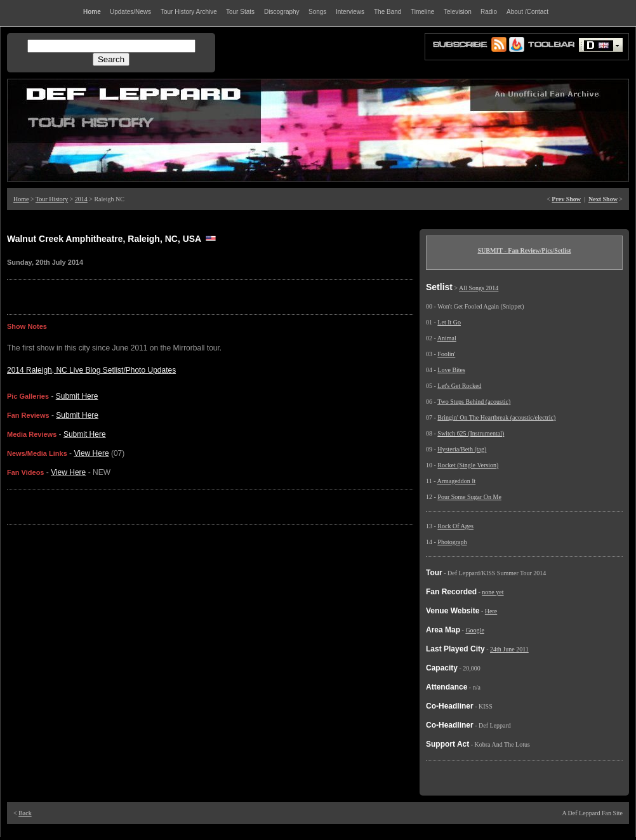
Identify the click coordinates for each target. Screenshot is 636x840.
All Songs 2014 (479, 288)
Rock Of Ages (455, 526)
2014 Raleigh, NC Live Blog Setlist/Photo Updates (91, 370)
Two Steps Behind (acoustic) (474, 402)
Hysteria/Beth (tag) (462, 449)
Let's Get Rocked (459, 386)
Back (25, 813)
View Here (91, 453)
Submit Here (77, 396)
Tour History (52, 199)
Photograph (452, 542)
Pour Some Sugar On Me (469, 497)
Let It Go (449, 322)
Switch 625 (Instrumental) (471, 433)
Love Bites (451, 370)
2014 (81, 199)
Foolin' (446, 354)
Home (21, 199)
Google (474, 630)
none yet (493, 592)
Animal (447, 338)
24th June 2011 (509, 649)
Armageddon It (456, 481)
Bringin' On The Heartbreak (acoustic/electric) (496, 417)
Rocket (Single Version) (468, 465)
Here (491, 611)
